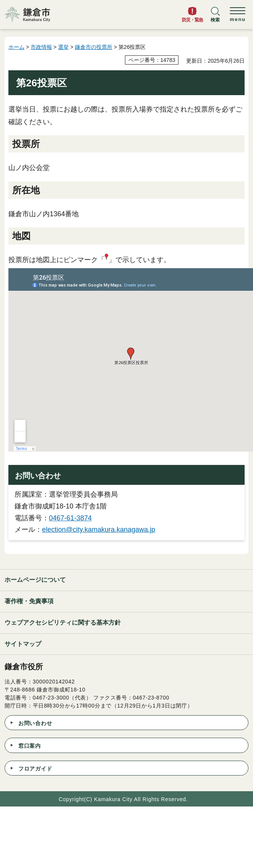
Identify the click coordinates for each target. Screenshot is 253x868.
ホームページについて (35, 580)
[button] (215, 18)
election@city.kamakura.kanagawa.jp (99, 530)
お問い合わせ (35, 723)
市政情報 (41, 47)
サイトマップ (23, 644)
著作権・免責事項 (29, 601)
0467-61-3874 (70, 518)
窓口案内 (30, 746)
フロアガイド (35, 769)
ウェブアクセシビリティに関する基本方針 (63, 623)
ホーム (16, 47)
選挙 (63, 47)
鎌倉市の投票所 (94, 47)
